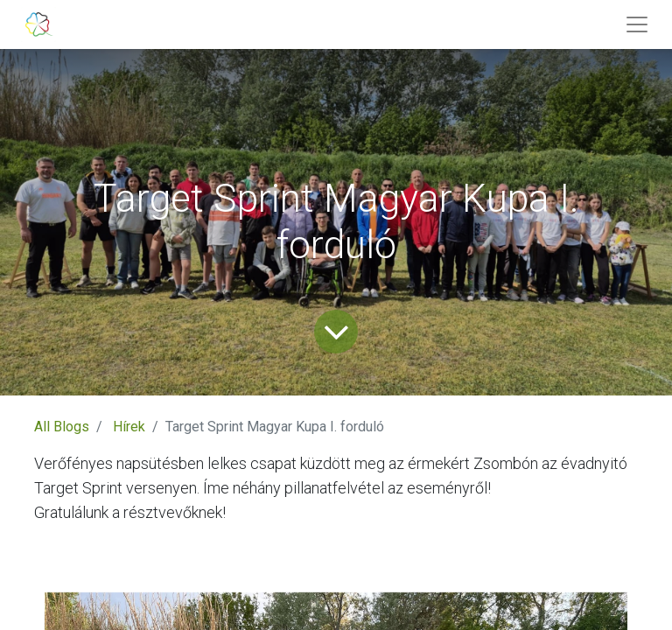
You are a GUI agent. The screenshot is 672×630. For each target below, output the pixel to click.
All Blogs (62, 427)
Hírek (129, 427)
